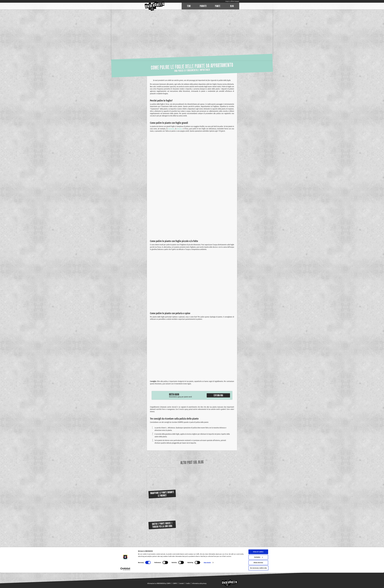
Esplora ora (218, 395)
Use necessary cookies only (258, 583)
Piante (218, 6)
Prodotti (203, 6)
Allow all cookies (258, 567)
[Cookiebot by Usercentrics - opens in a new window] (125, 584)
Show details (207, 578)
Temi (189, 6)
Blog (232, 6)
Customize (258, 572)
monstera (171, 129)
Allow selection (258, 578)
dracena (179, 129)
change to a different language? (232, 1)
